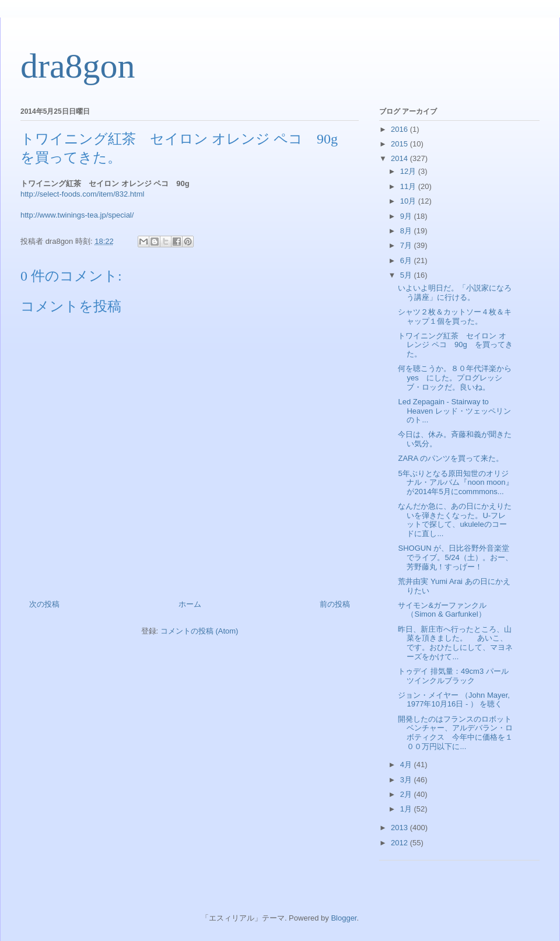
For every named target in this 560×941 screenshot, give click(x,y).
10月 (409, 201)
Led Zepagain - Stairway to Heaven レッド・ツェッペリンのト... (454, 411)
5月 (407, 275)
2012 (400, 843)
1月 (407, 809)
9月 (407, 216)
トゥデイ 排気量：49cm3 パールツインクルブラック (453, 676)
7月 (407, 245)
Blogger (344, 918)
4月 (407, 765)
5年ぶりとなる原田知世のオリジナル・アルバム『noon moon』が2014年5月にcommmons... (455, 482)
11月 (409, 186)
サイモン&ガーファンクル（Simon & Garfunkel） (442, 610)
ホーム (190, 604)
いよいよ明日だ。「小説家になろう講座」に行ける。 (455, 293)
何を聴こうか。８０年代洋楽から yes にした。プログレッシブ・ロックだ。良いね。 (459, 377)
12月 (409, 171)
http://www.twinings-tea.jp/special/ (77, 215)
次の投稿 (44, 604)
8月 (407, 231)
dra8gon (78, 66)
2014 (400, 158)
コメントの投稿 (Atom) (199, 631)
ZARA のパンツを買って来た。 (451, 458)
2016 (400, 129)
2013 (400, 828)
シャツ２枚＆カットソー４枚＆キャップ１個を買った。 (455, 316)
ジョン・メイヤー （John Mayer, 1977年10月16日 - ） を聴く (454, 700)
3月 (407, 780)
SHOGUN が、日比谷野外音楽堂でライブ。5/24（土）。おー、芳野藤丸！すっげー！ (455, 557)
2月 (407, 794)
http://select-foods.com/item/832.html (82, 194)
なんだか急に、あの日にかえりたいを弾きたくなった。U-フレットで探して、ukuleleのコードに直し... (455, 520)
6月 (407, 260)
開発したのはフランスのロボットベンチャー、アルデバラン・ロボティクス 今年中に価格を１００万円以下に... (455, 733)
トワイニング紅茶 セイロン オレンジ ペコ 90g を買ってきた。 (455, 345)
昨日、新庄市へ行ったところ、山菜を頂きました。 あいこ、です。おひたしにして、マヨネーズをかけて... (455, 643)
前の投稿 (335, 604)
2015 (400, 144)
